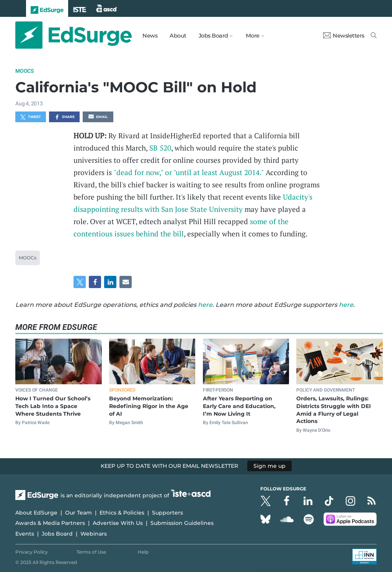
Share (65, 117)
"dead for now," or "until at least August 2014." (189, 172)
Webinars (94, 534)
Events (25, 534)
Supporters (167, 513)
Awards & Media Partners (50, 523)
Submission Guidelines (182, 523)
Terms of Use (91, 552)
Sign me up (269, 466)
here (205, 305)
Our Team (78, 513)
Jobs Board (57, 534)
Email (98, 117)
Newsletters (344, 36)
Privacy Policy (32, 552)
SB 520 (160, 148)
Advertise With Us (118, 523)
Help (143, 552)
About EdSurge (36, 513)
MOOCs (24, 71)
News (150, 36)
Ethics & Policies (122, 513)
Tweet (31, 117)
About (178, 36)
